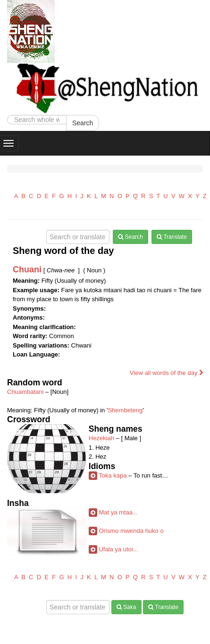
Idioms (102, 466)
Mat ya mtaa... (118, 512)
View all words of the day (166, 373)
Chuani (27, 270)
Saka (126, 607)
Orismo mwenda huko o (131, 531)
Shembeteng (125, 410)
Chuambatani (25, 392)
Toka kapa (113, 475)
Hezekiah (101, 438)
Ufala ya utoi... (118, 549)
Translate (172, 237)
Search (83, 123)
